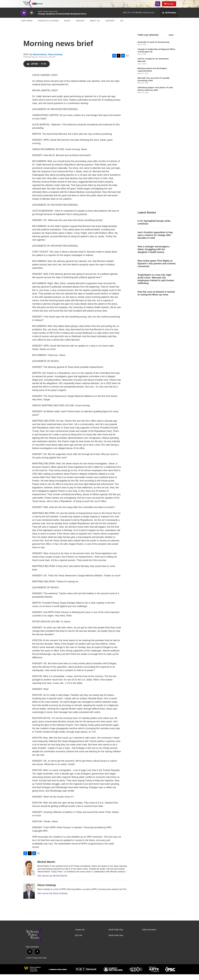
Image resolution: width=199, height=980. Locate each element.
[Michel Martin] (29, 874)
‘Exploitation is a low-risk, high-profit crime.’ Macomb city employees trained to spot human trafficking (156, 175)
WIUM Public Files (116, 935)
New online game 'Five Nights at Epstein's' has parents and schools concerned (157, 160)
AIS (122, 26)
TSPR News (27, 26)
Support (110, 26)
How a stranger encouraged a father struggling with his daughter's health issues (154, 145)
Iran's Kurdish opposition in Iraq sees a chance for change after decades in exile (155, 131)
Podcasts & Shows (48, 26)
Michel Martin (40, 60)
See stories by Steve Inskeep (52, 899)
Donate (172, 7)
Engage (80, 26)
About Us (95, 26)
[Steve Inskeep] (29, 897)
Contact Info (80, 935)
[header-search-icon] (159, 7)
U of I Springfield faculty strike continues (154, 118)
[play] (24, 18)
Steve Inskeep (55, 60)
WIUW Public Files (116, 941)
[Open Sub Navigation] (34, 26)
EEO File (79, 941)
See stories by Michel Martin (52, 881)
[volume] (32, 18)
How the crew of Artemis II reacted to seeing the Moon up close (156, 189)
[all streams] (169, 18)
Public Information (149, 935)
